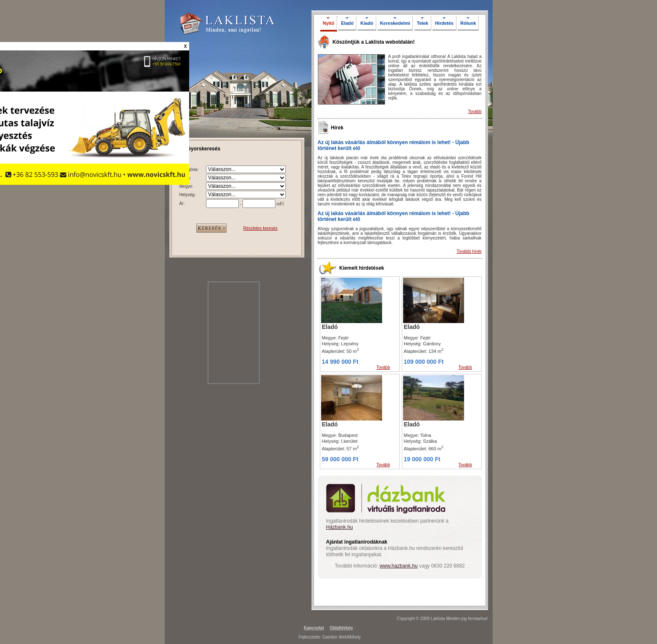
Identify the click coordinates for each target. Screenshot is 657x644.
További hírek (469, 251)
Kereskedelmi (395, 23)
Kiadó (367, 23)
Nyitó (329, 23)
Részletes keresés (261, 228)
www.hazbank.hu (399, 566)
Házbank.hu (340, 527)
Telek (423, 23)
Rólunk (468, 23)
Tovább (475, 112)
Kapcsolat (314, 628)
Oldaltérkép (341, 628)
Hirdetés (444, 23)
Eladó (347, 23)
